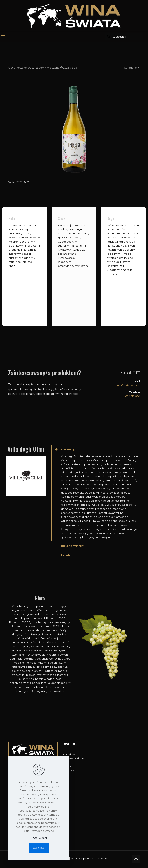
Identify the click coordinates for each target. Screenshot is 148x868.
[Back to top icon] (136, 859)
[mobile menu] (3, 37)
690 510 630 (133, 396)
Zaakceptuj (39, 848)
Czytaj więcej (39, 838)
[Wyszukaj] (124, 37)
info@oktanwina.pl (128, 385)
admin (43, 68)
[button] (97, 493)
